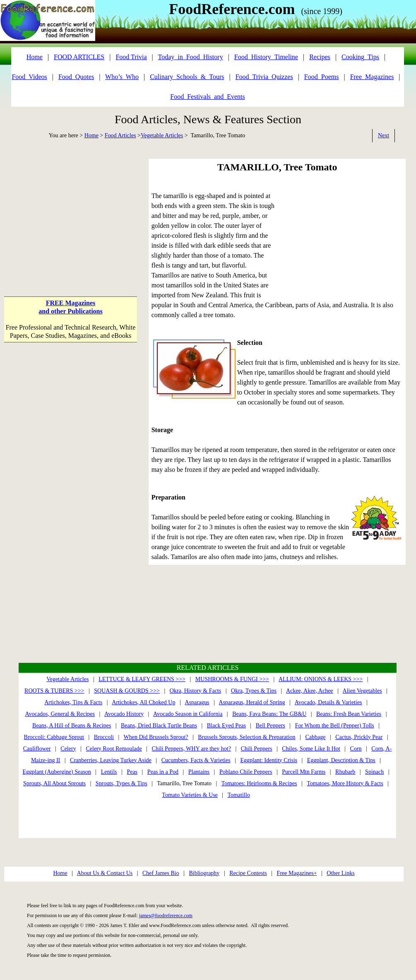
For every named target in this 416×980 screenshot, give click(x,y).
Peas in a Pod (163, 772)
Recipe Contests (248, 873)
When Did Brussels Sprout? (156, 737)
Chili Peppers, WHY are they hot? (191, 749)
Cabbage (315, 737)
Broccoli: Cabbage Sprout (54, 737)
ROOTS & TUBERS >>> (54, 691)
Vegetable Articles (162, 135)
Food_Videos (29, 77)
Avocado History (124, 714)
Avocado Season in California (188, 714)
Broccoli (104, 737)
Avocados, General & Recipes (60, 714)
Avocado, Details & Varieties (328, 702)
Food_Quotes (76, 77)
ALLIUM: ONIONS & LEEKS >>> (321, 679)
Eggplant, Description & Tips (341, 760)
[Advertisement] (70, 210)
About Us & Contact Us (105, 873)
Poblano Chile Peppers (246, 772)
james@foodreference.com (166, 915)
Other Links (340, 873)
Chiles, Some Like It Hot (311, 749)
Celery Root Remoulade (114, 749)
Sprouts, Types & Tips (121, 783)
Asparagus (197, 702)
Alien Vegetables (362, 691)
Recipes (320, 57)
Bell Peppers (271, 725)
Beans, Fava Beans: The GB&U (269, 714)
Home (91, 135)
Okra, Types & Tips (254, 691)
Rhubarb (345, 772)
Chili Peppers (257, 749)
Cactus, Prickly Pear (359, 737)
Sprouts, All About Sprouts (54, 783)
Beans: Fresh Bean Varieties (349, 714)
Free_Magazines (372, 77)
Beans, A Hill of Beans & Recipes (72, 725)
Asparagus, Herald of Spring (252, 702)
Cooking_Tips (360, 57)
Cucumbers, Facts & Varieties (196, 760)
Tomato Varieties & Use (190, 795)
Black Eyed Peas (226, 725)
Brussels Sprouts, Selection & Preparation (246, 737)
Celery (68, 749)
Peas (132, 772)
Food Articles (120, 135)
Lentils (109, 772)
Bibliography (204, 873)
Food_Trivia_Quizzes (264, 77)
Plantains (199, 772)
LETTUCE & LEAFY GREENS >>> (142, 679)
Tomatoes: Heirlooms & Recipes (259, 783)
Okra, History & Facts (195, 691)
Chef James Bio (161, 873)
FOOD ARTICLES (79, 57)
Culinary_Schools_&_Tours (187, 77)
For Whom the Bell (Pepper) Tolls (335, 725)
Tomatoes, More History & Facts (345, 783)
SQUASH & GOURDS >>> (127, 691)
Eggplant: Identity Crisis (269, 760)
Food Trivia (131, 57)
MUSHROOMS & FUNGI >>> (232, 679)
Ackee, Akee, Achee (310, 691)
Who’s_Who (122, 77)
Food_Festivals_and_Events (207, 97)
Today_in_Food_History (191, 57)
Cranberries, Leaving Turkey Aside (111, 760)
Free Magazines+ (297, 873)
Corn (356, 749)
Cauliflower (37, 749)
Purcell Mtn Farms (304, 772)
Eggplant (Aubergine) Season (57, 772)
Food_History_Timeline (266, 57)
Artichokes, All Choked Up (143, 702)
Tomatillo (238, 795)
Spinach (374, 772)
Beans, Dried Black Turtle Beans (159, 725)
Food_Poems (322, 77)
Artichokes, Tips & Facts (73, 702)
